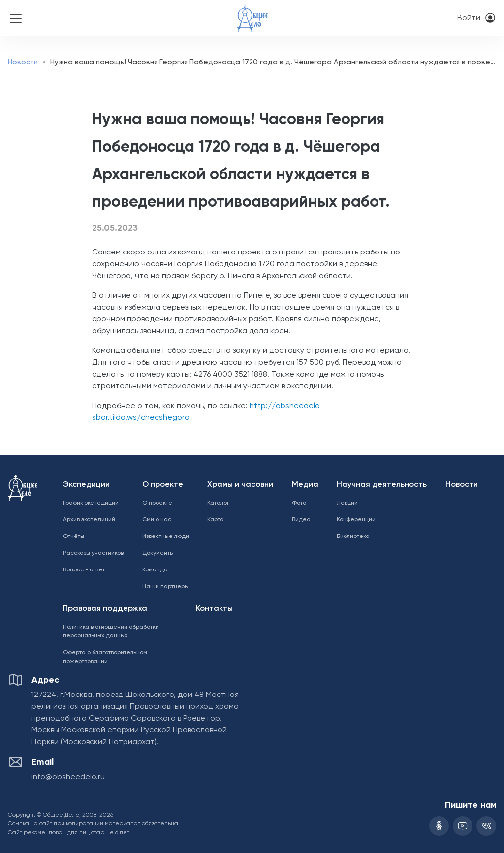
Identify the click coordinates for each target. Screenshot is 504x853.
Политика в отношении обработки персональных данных (111, 632)
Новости (23, 62)
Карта (216, 520)
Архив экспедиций (89, 520)
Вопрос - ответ (84, 570)
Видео (301, 520)
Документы (158, 553)
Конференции (356, 520)
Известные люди (166, 537)
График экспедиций (91, 503)
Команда (155, 570)
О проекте (163, 485)
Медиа (305, 485)
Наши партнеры (165, 587)
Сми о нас (157, 520)
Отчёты (74, 537)
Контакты (214, 609)
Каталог (218, 503)
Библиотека (353, 537)
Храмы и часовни (240, 485)
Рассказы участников (93, 553)
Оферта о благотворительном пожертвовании (105, 657)
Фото (299, 503)
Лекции (347, 503)
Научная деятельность (382, 485)
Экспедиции (86, 485)
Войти (469, 18)
